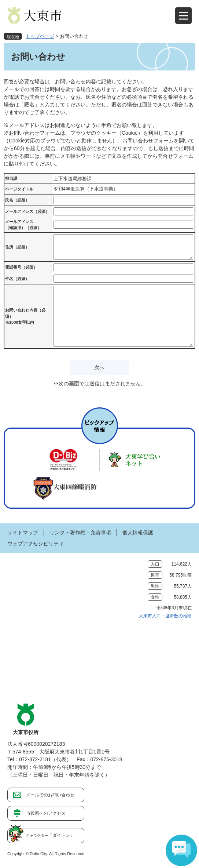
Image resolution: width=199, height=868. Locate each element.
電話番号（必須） (21, 267)
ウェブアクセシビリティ (36, 544)
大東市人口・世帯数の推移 (165, 616)
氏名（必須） (17, 200)
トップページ (40, 36)
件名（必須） (17, 279)
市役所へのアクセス (46, 813)
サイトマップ (23, 533)
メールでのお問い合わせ (50, 795)
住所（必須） (17, 247)
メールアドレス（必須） (27, 211)
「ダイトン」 (50, 835)
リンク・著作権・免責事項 (80, 533)
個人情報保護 (138, 533)
